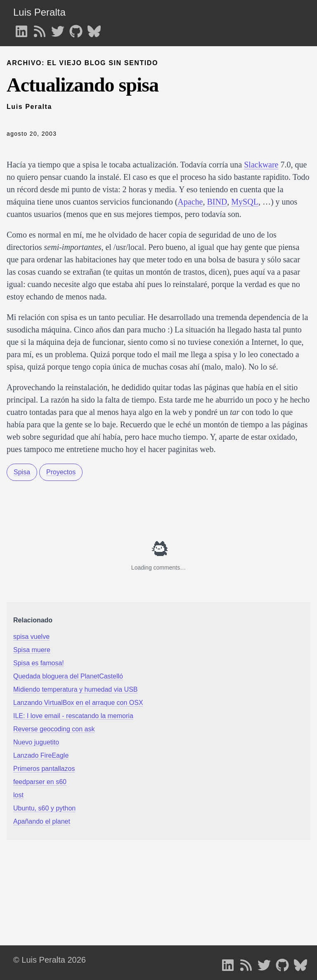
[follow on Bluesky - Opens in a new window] (94, 29)
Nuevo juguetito (36, 742)
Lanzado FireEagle (41, 755)
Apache (190, 202)
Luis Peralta (39, 12)
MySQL (245, 202)
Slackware (261, 165)
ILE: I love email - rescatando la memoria (73, 716)
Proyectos (61, 472)
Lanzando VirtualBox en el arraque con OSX (78, 703)
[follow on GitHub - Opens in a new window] (76, 29)
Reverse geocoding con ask (54, 729)
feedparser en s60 (40, 782)
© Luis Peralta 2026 (50, 960)
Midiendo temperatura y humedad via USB (76, 689)
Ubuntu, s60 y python (44, 808)
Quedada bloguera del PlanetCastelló (68, 676)
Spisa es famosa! (39, 663)
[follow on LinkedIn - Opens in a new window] (21, 29)
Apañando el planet (42, 821)
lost (18, 795)
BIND (217, 202)
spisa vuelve (31, 637)
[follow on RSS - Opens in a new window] (40, 29)
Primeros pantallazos (44, 769)
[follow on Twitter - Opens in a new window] (58, 29)
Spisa (22, 472)
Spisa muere (32, 650)
